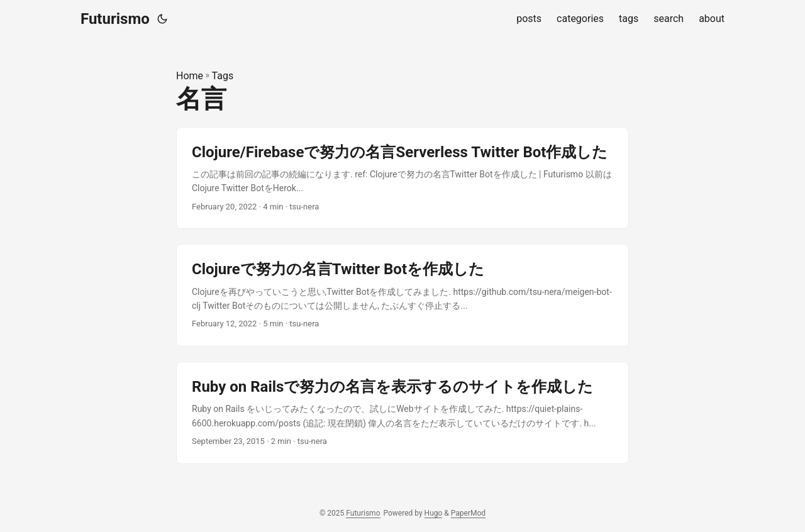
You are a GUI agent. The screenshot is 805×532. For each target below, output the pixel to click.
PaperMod (468, 513)
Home (190, 76)
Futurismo (115, 19)
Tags (223, 76)
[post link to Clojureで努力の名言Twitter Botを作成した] (402, 295)
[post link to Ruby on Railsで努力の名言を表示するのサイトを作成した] (402, 413)
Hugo (434, 513)
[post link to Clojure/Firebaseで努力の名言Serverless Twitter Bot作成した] (402, 178)
